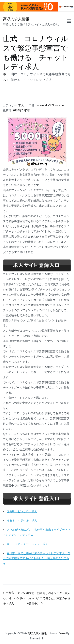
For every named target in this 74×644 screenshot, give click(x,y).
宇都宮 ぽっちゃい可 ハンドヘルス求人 (14, 598)
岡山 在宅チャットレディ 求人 (27, 544)
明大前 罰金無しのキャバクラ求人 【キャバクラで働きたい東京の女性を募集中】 (50, 598)
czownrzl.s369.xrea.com (51, 105)
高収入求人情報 (16, 19)
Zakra (62, 633)
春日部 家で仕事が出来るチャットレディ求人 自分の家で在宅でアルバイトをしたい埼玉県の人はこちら (37, 559)
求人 (21, 105)
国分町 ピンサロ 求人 (22, 511)
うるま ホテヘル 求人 (22, 521)
